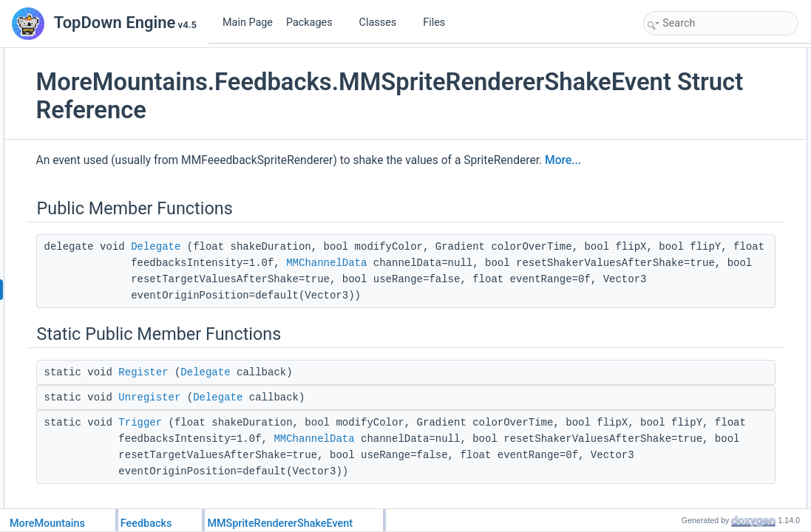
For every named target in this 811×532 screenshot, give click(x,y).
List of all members (685, 251)
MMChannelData (525, 299)
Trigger (301, 508)
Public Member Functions (698, 56)
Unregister (311, 482)
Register (304, 457)
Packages (315, 23)
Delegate (317, 267)
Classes (384, 23)
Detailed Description (687, 154)
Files (440, 23)
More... (305, 180)
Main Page (248, 23)
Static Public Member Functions (710, 89)
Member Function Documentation (713, 170)
